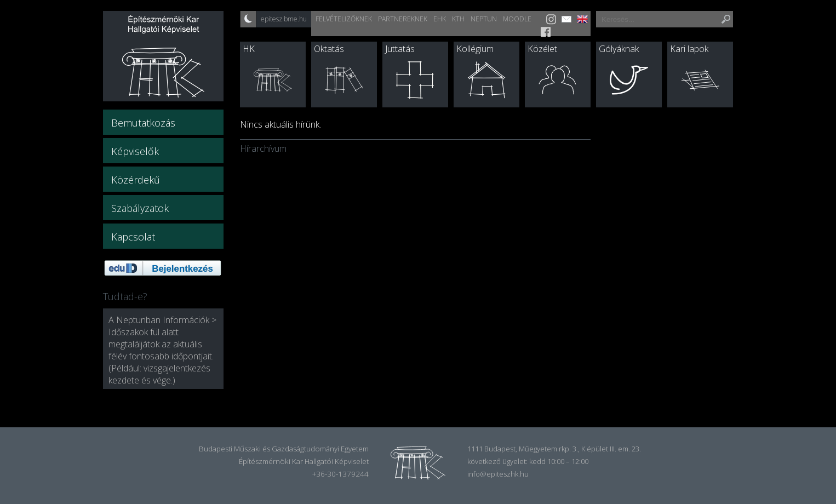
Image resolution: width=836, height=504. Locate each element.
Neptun (484, 19)
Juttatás (400, 49)
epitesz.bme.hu (284, 19)
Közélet (542, 49)
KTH (458, 19)
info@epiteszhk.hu (498, 474)
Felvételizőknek (344, 19)
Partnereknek (403, 19)
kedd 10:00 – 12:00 (559, 461)
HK (249, 49)
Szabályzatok (140, 208)
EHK (440, 19)
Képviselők (135, 151)
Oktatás (329, 49)
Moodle (517, 19)
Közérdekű (136, 180)
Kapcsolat (133, 237)
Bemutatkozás (143, 123)
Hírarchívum (263, 148)
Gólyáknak (619, 49)
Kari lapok (689, 49)
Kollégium (475, 49)
